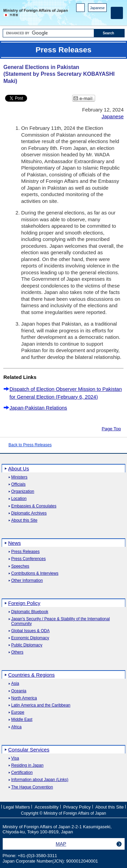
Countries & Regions (31, 675)
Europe (18, 713)
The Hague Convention (32, 787)
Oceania (19, 691)
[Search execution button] (109, 33)
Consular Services (29, 750)
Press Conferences (28, 559)
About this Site (24, 520)
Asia (15, 684)
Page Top (111, 429)
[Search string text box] (48, 33)
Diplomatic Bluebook (30, 612)
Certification (22, 773)
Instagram (94, 17)
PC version (81, 9)
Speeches (20, 566)
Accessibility (47, 807)
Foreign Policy (24, 603)
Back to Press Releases (30, 445)
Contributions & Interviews (35, 574)
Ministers (19, 477)
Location (19, 499)
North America (24, 698)
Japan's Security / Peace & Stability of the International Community (60, 621)
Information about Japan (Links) (40, 780)
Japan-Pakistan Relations (38, 408)
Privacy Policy (77, 807)
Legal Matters (17, 807)
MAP (61, 844)
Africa (16, 727)
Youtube (103, 17)
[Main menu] (117, 13)
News (15, 543)
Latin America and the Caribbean (41, 705)
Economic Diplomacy (30, 638)
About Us (19, 468)
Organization (23, 492)
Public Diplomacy (27, 645)
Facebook (86, 17)
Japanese (97, 8)
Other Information (27, 581)
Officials (18, 484)
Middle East (22, 720)
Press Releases (25, 552)
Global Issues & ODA (30, 631)
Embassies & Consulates (34, 506)
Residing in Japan (27, 766)
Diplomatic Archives (29, 513)
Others (17, 652)
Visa (15, 758)
